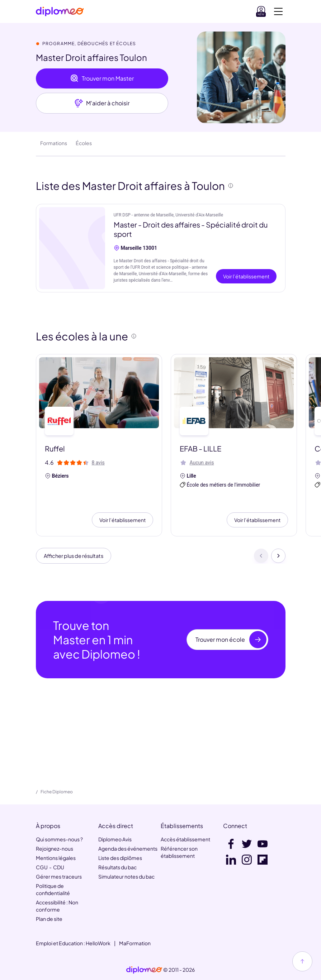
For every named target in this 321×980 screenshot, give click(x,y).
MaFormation (135, 943)
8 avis (98, 463)
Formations (54, 143)
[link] (144, 970)
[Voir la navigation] (278, 11)
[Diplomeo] (60, 12)
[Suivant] (278, 557)
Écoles (84, 143)
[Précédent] (261, 557)
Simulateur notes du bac (126, 876)
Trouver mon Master (102, 78)
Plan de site (49, 919)
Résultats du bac (117, 867)
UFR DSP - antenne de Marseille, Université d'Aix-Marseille (169, 215)
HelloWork (98, 943)
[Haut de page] (302, 961)
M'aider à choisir (102, 103)
